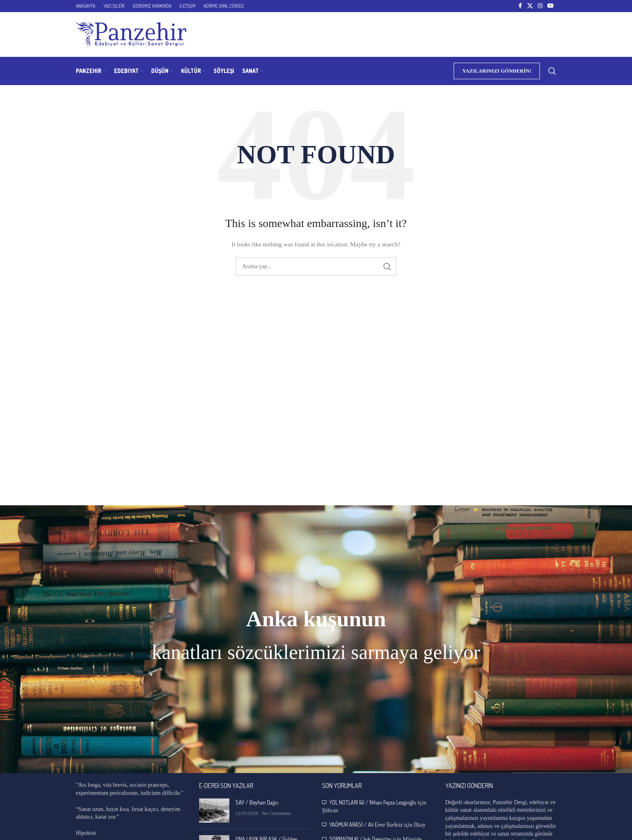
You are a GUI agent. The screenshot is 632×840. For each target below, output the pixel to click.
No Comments (276, 813)
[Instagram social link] (540, 6)
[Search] (552, 71)
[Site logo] (131, 34)
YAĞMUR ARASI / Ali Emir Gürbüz (366, 824)
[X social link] (530, 6)
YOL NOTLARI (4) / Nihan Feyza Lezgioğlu (373, 802)
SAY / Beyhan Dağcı (257, 802)
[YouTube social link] (551, 6)
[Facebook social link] (520, 6)
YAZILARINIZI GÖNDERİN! (497, 71)
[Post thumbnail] (214, 811)
